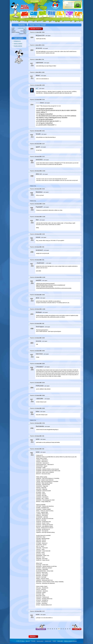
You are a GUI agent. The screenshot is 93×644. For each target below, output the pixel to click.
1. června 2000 (21, 28)
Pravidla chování (48, 642)
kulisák (25, 34)
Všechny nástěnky (18, 44)
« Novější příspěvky (36, 29)
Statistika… (34, 637)
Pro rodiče (33, 642)
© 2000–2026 (20, 642)
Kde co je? (28, 642)
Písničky (54, 642)
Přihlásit (78, 7)
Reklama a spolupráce (70, 642)
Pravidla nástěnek (18, 46)
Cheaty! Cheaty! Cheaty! (38, 25)
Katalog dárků (60, 642)
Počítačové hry (17, 41)
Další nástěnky (19, 38)
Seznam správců (40, 642)
